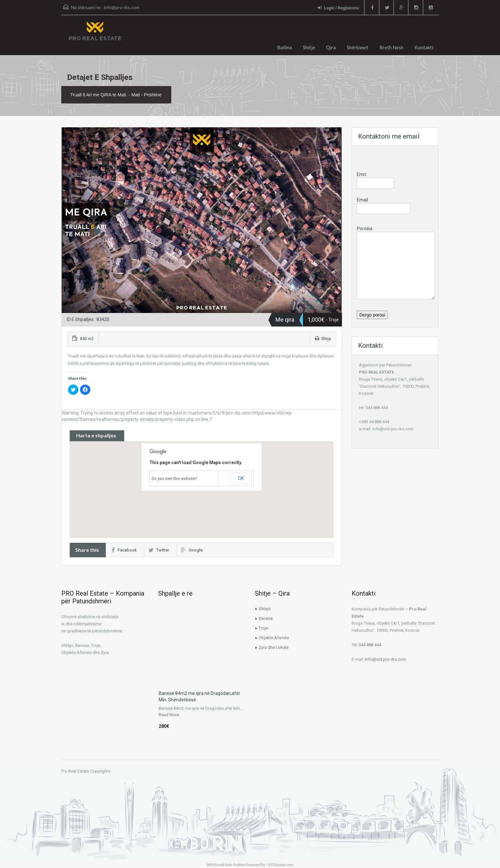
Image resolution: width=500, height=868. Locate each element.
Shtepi (265, 609)
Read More (169, 715)
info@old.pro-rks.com (393, 429)
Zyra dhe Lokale (274, 647)
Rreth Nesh (391, 47)
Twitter (159, 550)
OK (241, 478)
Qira (331, 47)
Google (192, 550)
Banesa (266, 618)
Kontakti (424, 47)
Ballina (285, 47)
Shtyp (323, 339)
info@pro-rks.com (122, 7)
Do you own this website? (174, 479)
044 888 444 (370, 645)
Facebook (124, 550)
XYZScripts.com (280, 865)
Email (384, 205)
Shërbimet (358, 47)
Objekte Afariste (274, 638)
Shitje (309, 47)
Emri (375, 179)
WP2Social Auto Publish (226, 865)
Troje (263, 628)
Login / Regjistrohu (337, 8)
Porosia (396, 248)
